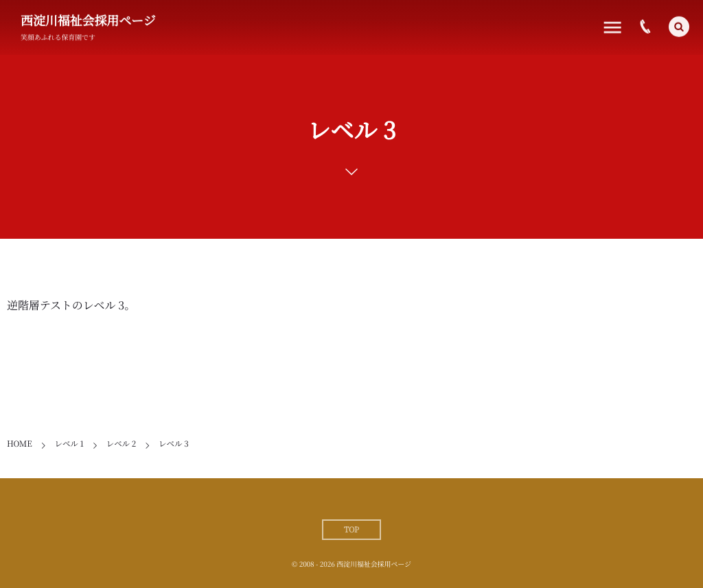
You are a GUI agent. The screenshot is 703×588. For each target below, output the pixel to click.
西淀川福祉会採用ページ (88, 21)
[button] (679, 25)
